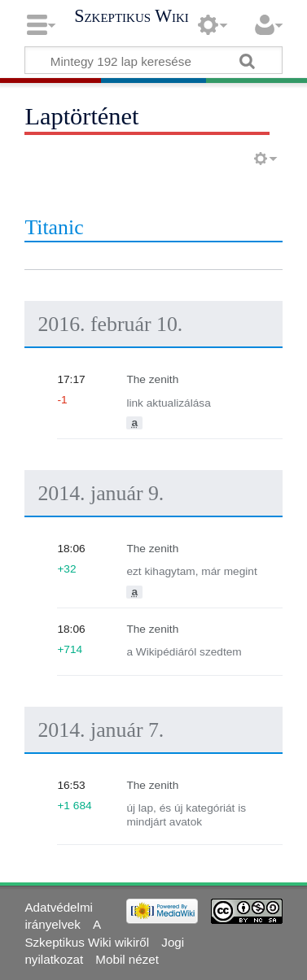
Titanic (54, 227)
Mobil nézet (127, 959)
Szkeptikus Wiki (132, 16)
